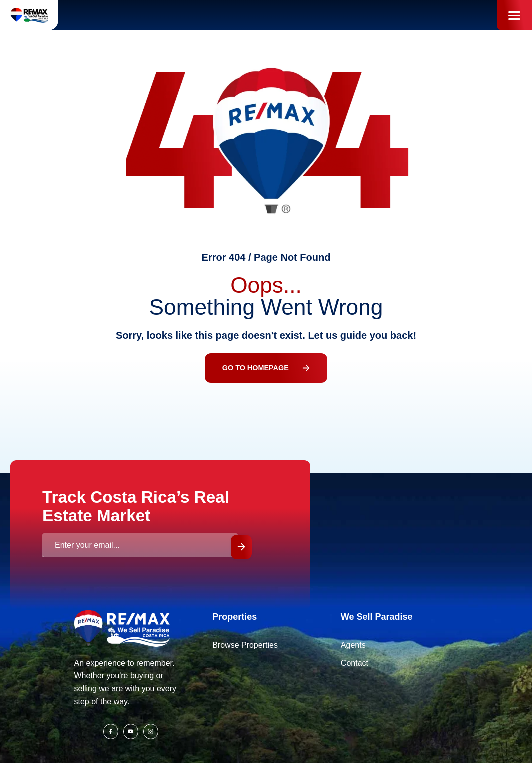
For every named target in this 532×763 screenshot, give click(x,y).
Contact (355, 663)
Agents (353, 645)
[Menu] (514, 15)
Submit (241, 547)
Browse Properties (245, 645)
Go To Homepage (266, 368)
